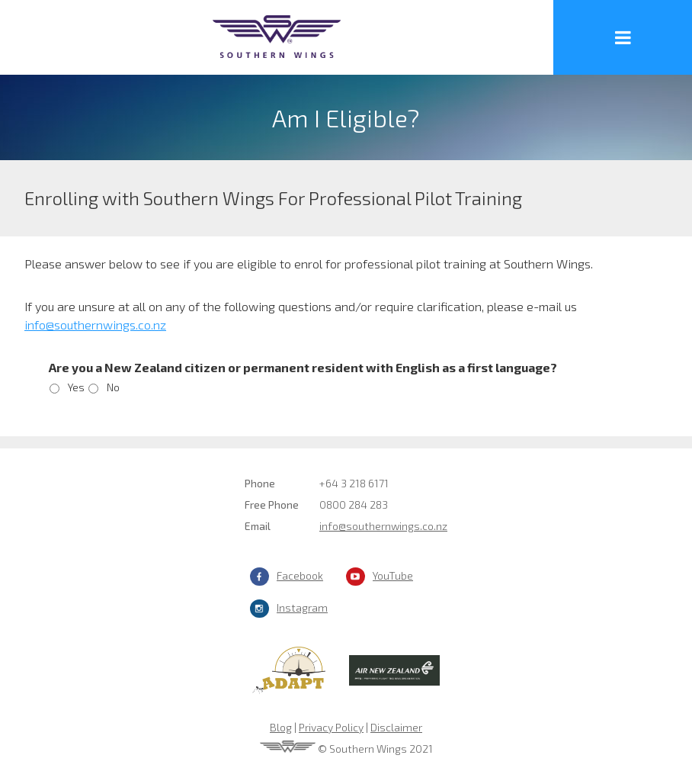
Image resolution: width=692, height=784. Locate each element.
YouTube (393, 575)
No (113, 387)
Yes (76, 387)
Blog (281, 727)
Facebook (300, 575)
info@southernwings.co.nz (383, 526)
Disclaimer (396, 727)
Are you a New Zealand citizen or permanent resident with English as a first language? (303, 367)
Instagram (302, 607)
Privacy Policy (331, 727)
